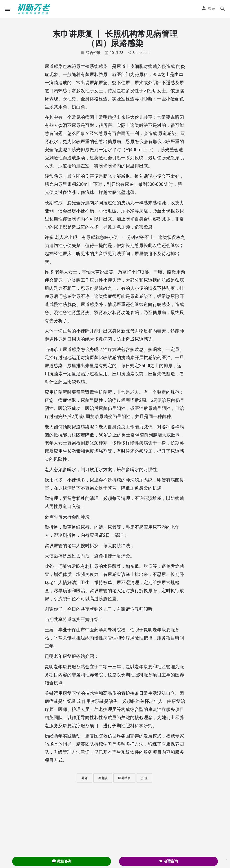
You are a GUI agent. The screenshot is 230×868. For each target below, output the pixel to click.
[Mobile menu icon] (8, 9)
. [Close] (226, 858)
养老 (84, 778)
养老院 (103, 778)
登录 (212, 9)
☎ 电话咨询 (168, 861)
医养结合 (124, 778)
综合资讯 (90, 53)
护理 (144, 778)
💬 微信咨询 (62, 861)
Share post (139, 53)
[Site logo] (35, 9)
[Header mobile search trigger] (223, 9)
